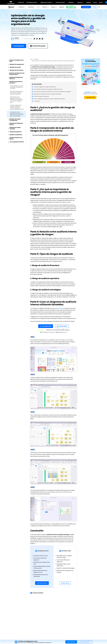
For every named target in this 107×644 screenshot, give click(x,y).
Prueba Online (62, 326)
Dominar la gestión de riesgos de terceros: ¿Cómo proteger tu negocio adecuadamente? (17, 107)
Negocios (89, 2)
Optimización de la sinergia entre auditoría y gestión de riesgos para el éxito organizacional (17, 114)
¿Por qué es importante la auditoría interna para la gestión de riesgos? (52, 92)
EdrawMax (61, 308)
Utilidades (72, 2)
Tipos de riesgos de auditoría (42, 96)
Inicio (32, 59)
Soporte (101, 2)
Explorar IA (81, 2)
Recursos (46, 7)
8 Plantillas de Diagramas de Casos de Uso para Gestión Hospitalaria (17, 93)
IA (39, 7)
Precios (95, 7)
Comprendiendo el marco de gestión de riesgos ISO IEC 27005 (17, 87)
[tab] (16, 61)
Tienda (95, 2)
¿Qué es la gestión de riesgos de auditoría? (45, 87)
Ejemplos (36, 59)
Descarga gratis (86, 7)
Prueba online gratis (38, 46)
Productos (22, 7)
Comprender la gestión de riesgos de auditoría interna (48, 89)
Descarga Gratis (46, 326)
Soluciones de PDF (61, 2)
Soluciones (32, 7)
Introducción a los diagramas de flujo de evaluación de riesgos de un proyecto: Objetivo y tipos (16, 100)
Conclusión (37, 101)
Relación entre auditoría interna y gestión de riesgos (48, 94)
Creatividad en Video (32, 2)
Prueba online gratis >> (85, 642)
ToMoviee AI (21, 2)
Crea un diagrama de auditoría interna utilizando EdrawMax (49, 99)
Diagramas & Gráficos (47, 2)
